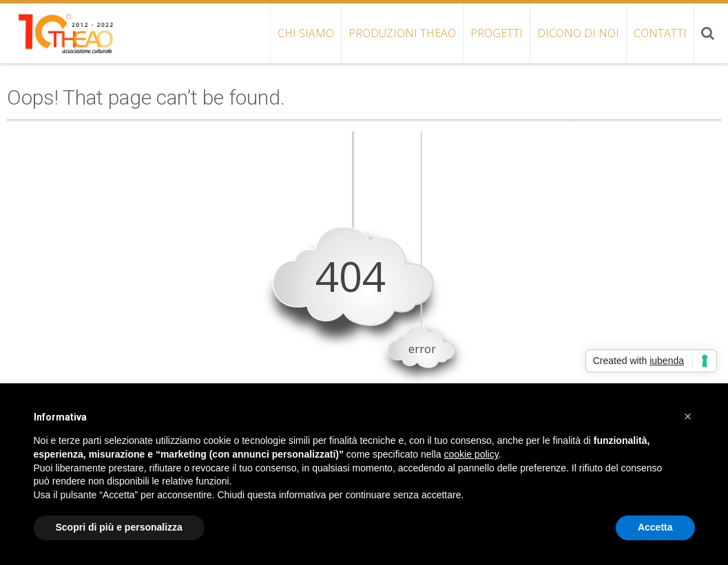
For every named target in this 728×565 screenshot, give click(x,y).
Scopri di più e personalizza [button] (119, 527)
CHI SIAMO (306, 33)
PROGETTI (497, 33)
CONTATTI (660, 33)
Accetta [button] (655, 527)
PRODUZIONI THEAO (402, 33)
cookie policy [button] (471, 454)
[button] (688, 416)
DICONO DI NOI (578, 33)
